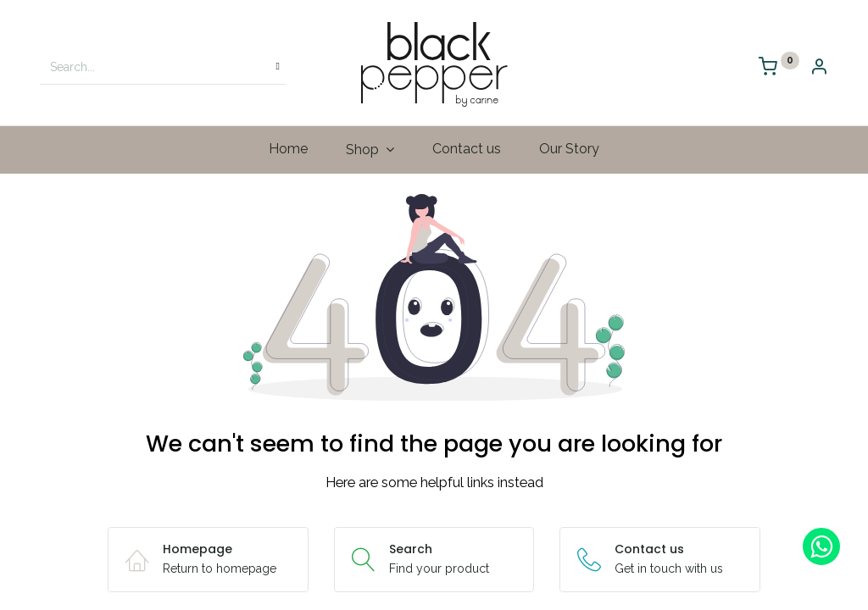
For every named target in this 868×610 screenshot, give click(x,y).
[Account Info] (819, 68)
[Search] (278, 67)
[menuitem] (289, 149)
